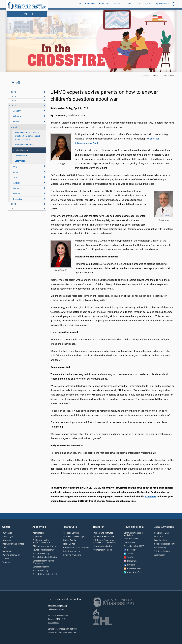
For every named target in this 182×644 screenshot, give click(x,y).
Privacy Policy (160, 548)
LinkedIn (129, 565)
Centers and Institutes (103, 533)
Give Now (7, 540)
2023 (14, 101)
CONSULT (27, 14)
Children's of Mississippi (73, 537)
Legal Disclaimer (161, 540)
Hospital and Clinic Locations (76, 548)
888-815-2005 (73, 632)
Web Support (160, 555)
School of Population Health (45, 574)
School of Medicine (41, 567)
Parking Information (11, 555)
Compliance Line (161, 533)
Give (139, 4)
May (15, 167)
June (15, 172)
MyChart (149, 4)
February (17, 116)
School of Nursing (41, 571)
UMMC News (129, 543)
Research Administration (104, 546)
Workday (6, 562)
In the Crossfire (22, 150)
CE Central (7, 533)
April (15, 127)
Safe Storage (21, 161)
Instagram (130, 561)
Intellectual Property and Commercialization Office (104, 541)
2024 (14, 96)
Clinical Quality (70, 540)
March (16, 122)
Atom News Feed (133, 572)
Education (89, 4)
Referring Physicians (72, 555)
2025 (14, 92)
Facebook (130, 550)
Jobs (5, 548)
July (15, 177)
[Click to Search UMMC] (174, 4)
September (18, 188)
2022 (14, 106)
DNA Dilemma (21, 156)
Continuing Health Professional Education (43, 541)
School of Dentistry (41, 554)
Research (118, 4)
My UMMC (7, 551)
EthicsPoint (159, 537)
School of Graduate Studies (45, 557)
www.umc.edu (53, 623)
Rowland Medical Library (44, 550)
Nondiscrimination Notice (165, 544)
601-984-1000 (72, 629)
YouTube (129, 557)
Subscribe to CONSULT (134, 546)
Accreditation (39, 533)
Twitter (129, 554)
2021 (14, 208)
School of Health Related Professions (44, 562)
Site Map (6, 559)
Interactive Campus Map (13, 544)
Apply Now (37, 537)
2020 (14, 204)
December (18, 199)
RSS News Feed (132, 569)
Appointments (162, 4)
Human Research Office (104, 537)
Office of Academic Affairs (44, 546)
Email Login (8, 537)
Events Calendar (131, 539)
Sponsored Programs (103, 550)
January (17, 111)
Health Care (104, 4)
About (130, 4)
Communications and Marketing (133, 534)
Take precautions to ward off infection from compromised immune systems (28, 136)
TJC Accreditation (162, 551)
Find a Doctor (69, 544)
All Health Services (71, 533)
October (17, 194)
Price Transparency (72, 551)
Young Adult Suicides (24, 145)
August (16, 183)
